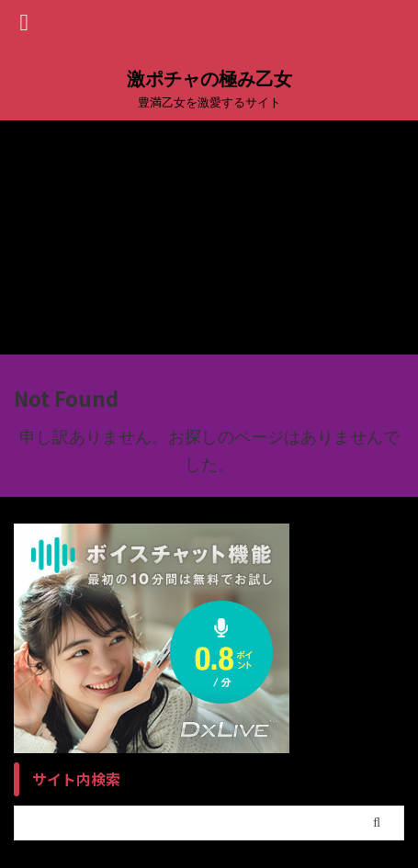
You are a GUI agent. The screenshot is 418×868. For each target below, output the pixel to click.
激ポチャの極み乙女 (209, 79)
